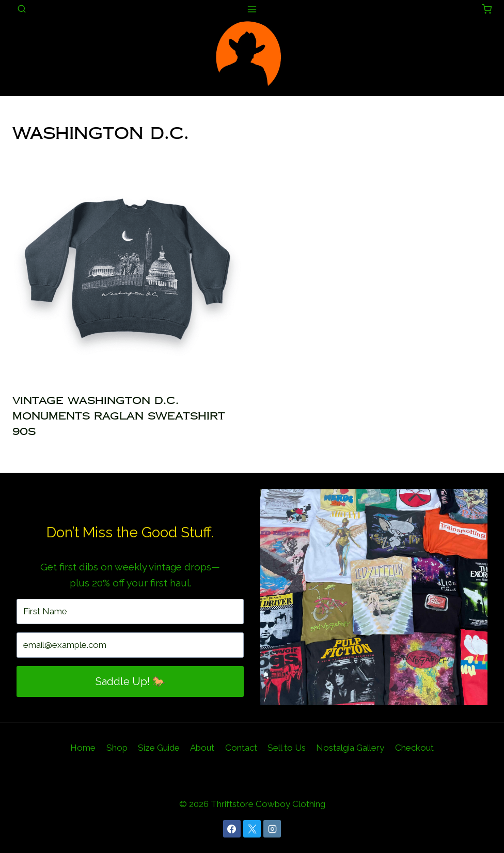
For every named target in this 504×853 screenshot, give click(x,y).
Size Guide (159, 748)
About (202, 748)
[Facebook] (232, 829)
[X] (252, 829)
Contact (241, 748)
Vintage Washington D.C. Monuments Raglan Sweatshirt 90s (119, 416)
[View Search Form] (22, 9)
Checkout (414, 748)
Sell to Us (287, 748)
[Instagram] (272, 829)
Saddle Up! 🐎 (130, 681)
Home (83, 748)
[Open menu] (252, 9)
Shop (117, 748)
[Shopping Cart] (487, 9)
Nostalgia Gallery (350, 748)
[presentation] (127, 269)
